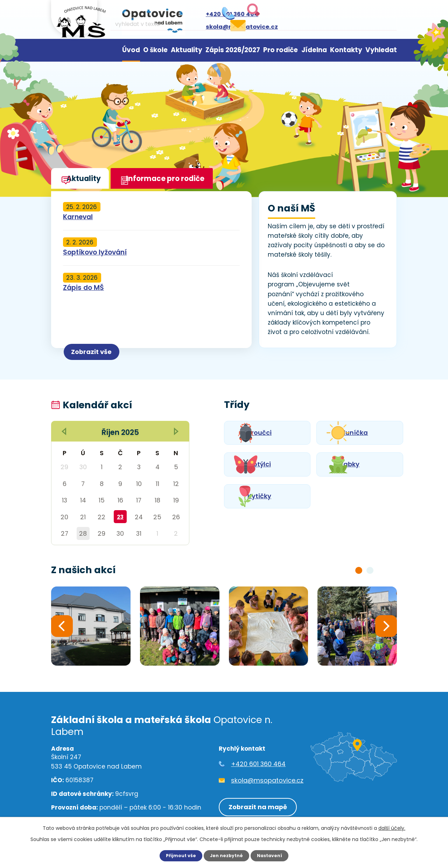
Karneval (78, 217)
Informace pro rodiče (180, 181)
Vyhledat (381, 50)
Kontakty (346, 50)
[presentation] (62, 627)
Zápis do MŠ (83, 288)
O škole (155, 50)
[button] (359, 570)
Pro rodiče (281, 50)
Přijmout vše (178, 855)
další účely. (392, 828)
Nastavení (272, 855)
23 (120, 517)
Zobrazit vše (103, 349)
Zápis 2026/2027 (233, 50)
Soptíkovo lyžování (95, 252)
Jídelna (314, 50)
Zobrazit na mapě (255, 805)
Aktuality (187, 50)
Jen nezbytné (227, 855)
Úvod (131, 50)
